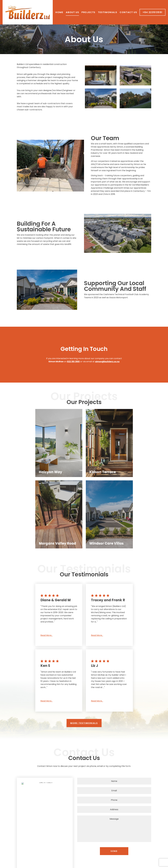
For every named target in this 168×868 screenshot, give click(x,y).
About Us (72, 12)
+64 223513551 (152, 12)
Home (59, 12)
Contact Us (128, 12)
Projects (88, 12)
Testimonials (108, 12)
